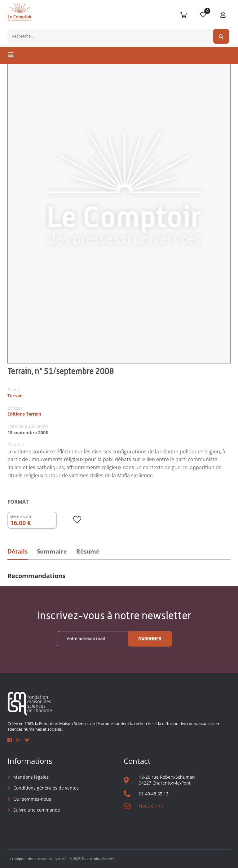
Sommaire (52, 551)
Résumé (88, 551)
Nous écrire (151, 806)
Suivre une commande (37, 810)
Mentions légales (31, 777)
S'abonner (150, 639)
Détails (18, 551)
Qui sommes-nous (32, 799)
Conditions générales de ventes (46, 788)
